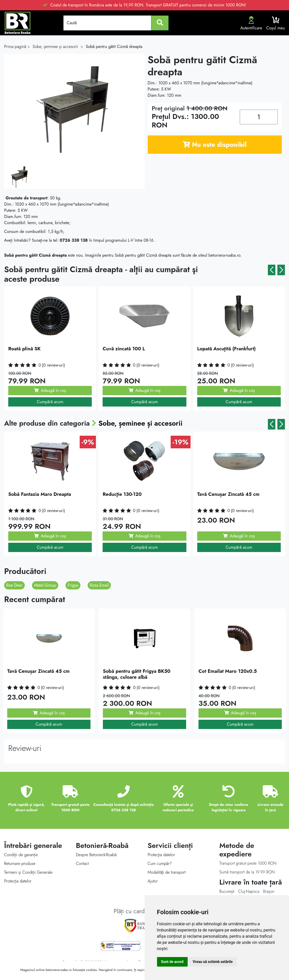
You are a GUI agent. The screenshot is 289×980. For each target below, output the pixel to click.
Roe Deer (14, 585)
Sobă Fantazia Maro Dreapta (40, 494)
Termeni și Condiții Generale (28, 872)
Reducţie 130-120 (122, 494)
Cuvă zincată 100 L (124, 349)
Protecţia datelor (161, 855)
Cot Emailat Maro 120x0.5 (228, 671)
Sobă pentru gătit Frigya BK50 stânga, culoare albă (137, 674)
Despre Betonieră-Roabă (96, 855)
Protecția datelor (18, 881)
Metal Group (45, 585)
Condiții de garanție (21, 855)
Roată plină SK (24, 349)
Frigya (73, 585)
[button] (272, 270)
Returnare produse (20, 864)
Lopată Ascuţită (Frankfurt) (226, 349)
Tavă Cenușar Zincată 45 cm (228, 494)
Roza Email (99, 585)
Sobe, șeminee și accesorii (141, 423)
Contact (82, 864)
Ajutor (153, 881)
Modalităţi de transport (167, 872)
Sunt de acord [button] (172, 962)
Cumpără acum (50, 402)
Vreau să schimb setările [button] (213, 962)
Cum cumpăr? (160, 864)
